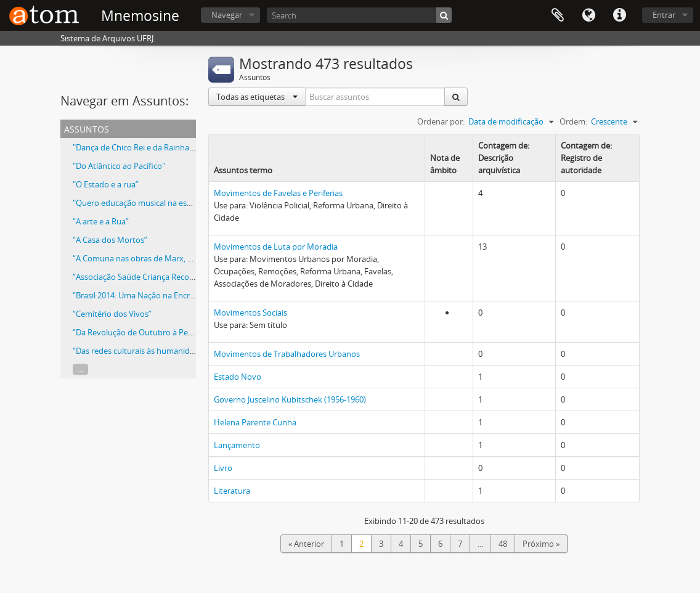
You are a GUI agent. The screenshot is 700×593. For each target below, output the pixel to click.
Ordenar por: (441, 121)
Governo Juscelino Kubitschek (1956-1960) (290, 399)
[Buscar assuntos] (375, 97)
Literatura (232, 491)
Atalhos (619, 15)
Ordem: (573, 121)
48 (503, 544)
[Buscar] (444, 15)
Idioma (588, 15)
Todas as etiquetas (257, 97)
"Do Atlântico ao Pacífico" (119, 166)
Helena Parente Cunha (255, 422)
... (80, 369)
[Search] (359, 15)
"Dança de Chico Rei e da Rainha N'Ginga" (148, 147)
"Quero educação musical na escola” (139, 203)
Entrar (664, 15)
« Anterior (306, 544)
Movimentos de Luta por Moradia (276, 247)
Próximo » (541, 544)
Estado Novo (238, 377)
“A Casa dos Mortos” (110, 240)
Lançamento (237, 445)
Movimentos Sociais (250, 313)
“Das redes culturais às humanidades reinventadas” (166, 351)
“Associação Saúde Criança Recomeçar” (144, 277)
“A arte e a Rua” (101, 221)
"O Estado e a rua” (106, 184)
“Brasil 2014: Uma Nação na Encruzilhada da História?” (171, 295)
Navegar (227, 15)
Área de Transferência (558, 15)
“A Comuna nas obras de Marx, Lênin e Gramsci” (161, 258)
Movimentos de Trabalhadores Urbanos (287, 354)
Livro (223, 468)
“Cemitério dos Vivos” (112, 314)
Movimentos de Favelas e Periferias (278, 193)
